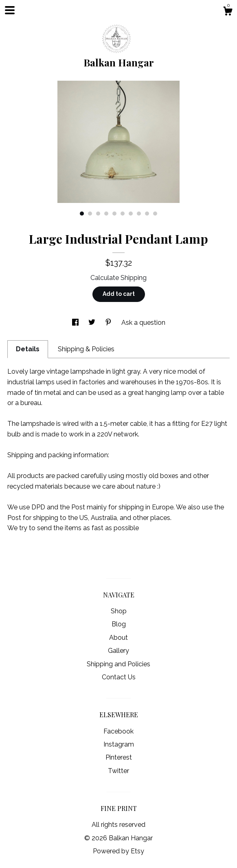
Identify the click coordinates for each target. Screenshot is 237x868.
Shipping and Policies (118, 664)
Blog (119, 624)
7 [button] (131, 214)
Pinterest (119, 757)
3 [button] (98, 214)
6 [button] (123, 214)
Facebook (118, 731)
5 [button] (114, 214)
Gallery (118, 651)
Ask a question (143, 323)
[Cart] (228, 12)
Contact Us (119, 677)
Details (28, 349)
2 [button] (90, 214)
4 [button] (106, 214)
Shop (119, 611)
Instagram (119, 744)
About (118, 638)
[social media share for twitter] (93, 323)
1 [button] (82, 214)
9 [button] (147, 214)
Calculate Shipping (118, 278)
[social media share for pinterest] (109, 323)
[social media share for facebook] (76, 323)
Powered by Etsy (118, 851)
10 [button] (155, 214)
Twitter (118, 771)
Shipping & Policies (86, 349)
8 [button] (139, 214)
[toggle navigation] (10, 10)
